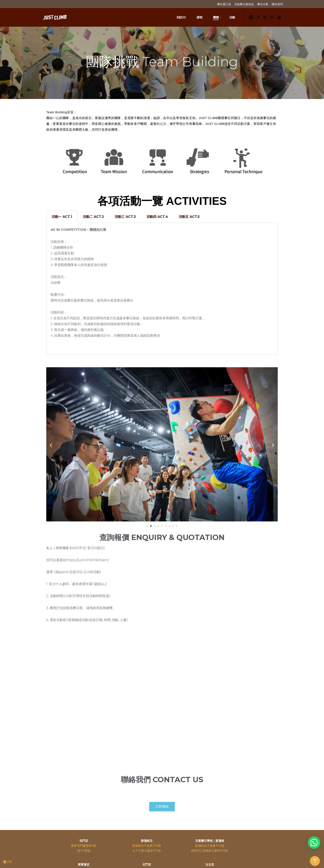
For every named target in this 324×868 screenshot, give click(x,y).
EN (10, 862)
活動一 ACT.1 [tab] (62, 217)
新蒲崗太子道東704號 (210, 846)
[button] (147, 526)
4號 (94, 846)
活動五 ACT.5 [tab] (189, 217)
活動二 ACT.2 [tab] (93, 217)
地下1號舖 (84, 851)
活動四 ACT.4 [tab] (157, 217)
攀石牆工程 (224, 4)
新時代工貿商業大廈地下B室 (210, 851)
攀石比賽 (263, 4)
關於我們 (277, 4)
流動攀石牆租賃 (244, 4)
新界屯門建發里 (81, 846)
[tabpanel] (162, 289)
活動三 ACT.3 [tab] (125, 217)
